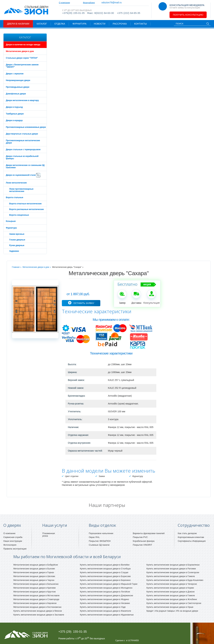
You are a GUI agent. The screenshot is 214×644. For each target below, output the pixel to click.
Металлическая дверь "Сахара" (67, 267)
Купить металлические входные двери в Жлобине (172, 599)
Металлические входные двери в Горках (34, 572)
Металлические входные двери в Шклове (34, 576)
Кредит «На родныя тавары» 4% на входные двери (172, 611)
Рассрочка (120, 24)
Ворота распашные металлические (26, 209)
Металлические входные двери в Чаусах (34, 580)
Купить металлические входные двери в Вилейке (105, 565)
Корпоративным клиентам (191, 537)
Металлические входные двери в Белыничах (36, 584)
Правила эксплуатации (15, 549)
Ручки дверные (17, 245)
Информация (199, 541)
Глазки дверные (17, 240)
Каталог (42, 24)
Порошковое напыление (101, 533)
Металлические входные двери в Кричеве (35, 588)
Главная (16, 267)
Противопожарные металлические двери (23, 142)
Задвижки (14, 251)
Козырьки (11, 221)
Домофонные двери (16, 94)
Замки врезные (17, 234)
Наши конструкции (13, 541)
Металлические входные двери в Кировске (35, 603)
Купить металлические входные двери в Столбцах (105, 569)
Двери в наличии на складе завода (23, 45)
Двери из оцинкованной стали (23, 175)
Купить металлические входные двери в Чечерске (172, 584)
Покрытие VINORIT (142, 545)
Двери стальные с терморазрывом (23, 150)
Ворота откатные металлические (25, 204)
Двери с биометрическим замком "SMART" (22, 66)
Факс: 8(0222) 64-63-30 (100, 16)
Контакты (140, 24)
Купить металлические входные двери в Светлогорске (174, 603)
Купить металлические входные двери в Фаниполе (105, 611)
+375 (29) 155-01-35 (73, 632)
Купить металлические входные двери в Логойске (105, 592)
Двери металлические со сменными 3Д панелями (25, 166)
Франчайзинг (104, 3)
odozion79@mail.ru (127, 3)
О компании (64, 3)
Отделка (60, 24)
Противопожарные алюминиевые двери (26, 127)
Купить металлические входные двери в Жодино (104, 599)
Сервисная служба (13, 537)
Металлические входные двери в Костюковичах (37, 607)
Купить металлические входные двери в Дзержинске (106, 595)
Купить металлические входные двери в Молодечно (106, 588)
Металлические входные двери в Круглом (34, 592)
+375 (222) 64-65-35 (128, 16)
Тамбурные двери (15, 114)
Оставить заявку (84, 303)
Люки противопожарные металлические (21, 190)
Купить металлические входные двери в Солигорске (173, 572)
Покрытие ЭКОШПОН (100, 541)
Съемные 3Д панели (99, 545)
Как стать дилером (187, 533)
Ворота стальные (15, 197)
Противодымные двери (18, 87)
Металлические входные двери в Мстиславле (36, 595)
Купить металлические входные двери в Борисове (105, 576)
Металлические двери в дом (20, 51)
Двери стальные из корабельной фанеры (22, 157)
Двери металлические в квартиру (22, 100)
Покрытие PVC (140, 537)
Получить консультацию (188, 15)
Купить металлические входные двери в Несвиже (105, 603)
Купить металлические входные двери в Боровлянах (173, 565)
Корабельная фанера (144, 541)
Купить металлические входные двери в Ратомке (171, 569)
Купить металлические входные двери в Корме (170, 588)
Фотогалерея (10, 545)
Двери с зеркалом (15, 74)
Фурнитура (79, 24)
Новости (100, 24)
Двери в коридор (14, 120)
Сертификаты (185, 541)
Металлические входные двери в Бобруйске (36, 565)
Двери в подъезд (14, 107)
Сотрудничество (84, 3)
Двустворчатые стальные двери (22, 134)
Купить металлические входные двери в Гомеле (171, 576)
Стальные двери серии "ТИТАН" (22, 58)
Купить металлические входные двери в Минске (38, 611)
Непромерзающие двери (18, 80)
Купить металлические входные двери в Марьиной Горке (109, 584)
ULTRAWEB (133, 640)
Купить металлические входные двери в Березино (105, 580)
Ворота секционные (19, 215)
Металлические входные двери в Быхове (34, 569)
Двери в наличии (18, 24)
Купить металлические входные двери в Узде (103, 607)
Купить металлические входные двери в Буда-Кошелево (175, 580)
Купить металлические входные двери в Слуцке (104, 572)
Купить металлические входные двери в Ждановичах (107, 615)
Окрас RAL (94, 537)
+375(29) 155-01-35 (73, 16)
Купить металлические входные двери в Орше (170, 607)
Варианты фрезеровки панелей (149, 533)
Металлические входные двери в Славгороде (36, 599)
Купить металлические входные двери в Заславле (39, 615)
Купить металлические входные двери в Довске (171, 592)
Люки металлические (16, 183)
